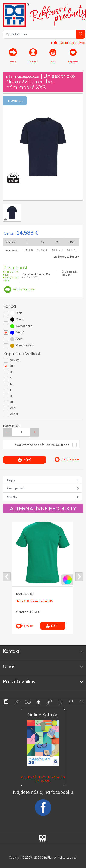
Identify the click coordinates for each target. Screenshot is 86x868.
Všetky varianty (19, 289)
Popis (11, 480)
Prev (7, 577)
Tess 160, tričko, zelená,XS (35, 601)
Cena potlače (16, 488)
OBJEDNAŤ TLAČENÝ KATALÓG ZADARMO (43, 779)
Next (79, 577)
